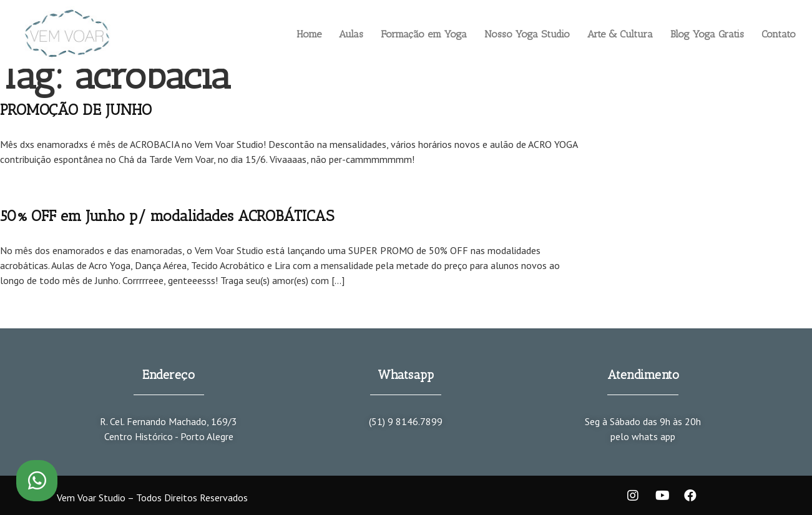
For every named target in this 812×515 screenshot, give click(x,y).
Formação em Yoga (424, 34)
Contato (779, 34)
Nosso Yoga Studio (527, 34)
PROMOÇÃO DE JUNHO (76, 110)
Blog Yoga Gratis (707, 34)
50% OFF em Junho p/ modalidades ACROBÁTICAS (167, 216)
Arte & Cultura (620, 34)
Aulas (351, 34)
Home (309, 34)
